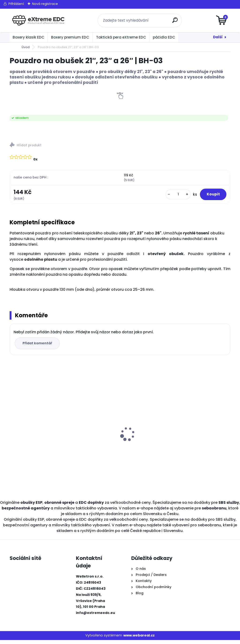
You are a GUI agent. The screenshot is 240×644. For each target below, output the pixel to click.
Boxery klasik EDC (28, 37)
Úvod (26, 47)
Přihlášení (16, 4)
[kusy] (172, 196)
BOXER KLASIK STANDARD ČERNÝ (145, 434)
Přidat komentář (39, 347)
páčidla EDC (164, 37)
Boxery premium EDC (70, 37)
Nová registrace (45, 4)
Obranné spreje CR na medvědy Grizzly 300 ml (34, 434)
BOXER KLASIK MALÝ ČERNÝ (92, 415)
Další (218, 37)
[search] (176, 22)
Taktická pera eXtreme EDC (121, 37)
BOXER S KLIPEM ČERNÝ (198, 431)
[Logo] (38, 20)
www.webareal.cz (139, 639)
